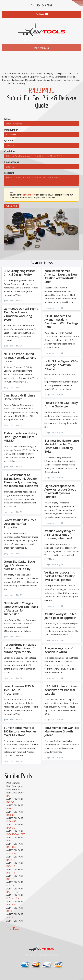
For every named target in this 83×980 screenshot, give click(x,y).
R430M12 (11, 821)
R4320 (10, 917)
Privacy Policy (29, 195)
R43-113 (11, 866)
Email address (12, 162)
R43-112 (11, 860)
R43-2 (9, 911)
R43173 (10, 879)
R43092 (10, 815)
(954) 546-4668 (44, 5)
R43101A (11, 847)
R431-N (10, 885)
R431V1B (11, 905)
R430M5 (11, 828)
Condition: (10, 151)
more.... (13, 928)
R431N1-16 (12, 892)
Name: (8, 119)
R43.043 (10, 802)
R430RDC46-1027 (15, 834)
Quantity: (9, 141)
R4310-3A (11, 853)
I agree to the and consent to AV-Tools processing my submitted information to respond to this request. (41, 196)
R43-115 (11, 873)
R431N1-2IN (13, 898)
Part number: (11, 130)
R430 (9, 809)
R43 (8, 796)
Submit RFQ (12, 206)
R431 (9, 841)
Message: (9, 173)
